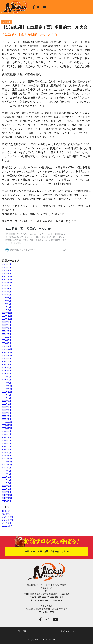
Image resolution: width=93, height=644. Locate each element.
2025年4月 (6, 301)
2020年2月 (6, 489)
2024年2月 (6, 343)
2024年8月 (6, 325)
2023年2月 (6, 380)
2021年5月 (6, 443)
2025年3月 (6, 304)
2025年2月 (6, 307)
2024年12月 (7, 313)
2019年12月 (7, 495)
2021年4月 (6, 446)
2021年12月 (7, 422)
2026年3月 (6, 267)
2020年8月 (6, 471)
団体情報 (22, 631)
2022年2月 (6, 416)
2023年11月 (7, 352)
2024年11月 (7, 316)
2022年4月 (6, 410)
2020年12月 (7, 459)
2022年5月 (6, 407)
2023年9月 (6, 358)
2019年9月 (6, 501)
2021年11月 (7, 425)
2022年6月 (6, 404)
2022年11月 (7, 389)
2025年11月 (7, 279)
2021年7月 (6, 437)
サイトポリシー (68, 631)
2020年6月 (6, 477)
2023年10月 (7, 355)
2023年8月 (6, 361)
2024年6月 (6, 331)
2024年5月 (6, 334)
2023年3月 (6, 377)
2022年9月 (6, 395)
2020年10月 (7, 465)
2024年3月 (6, 340)
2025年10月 (7, 283)
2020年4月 (6, 483)
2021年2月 (6, 453)
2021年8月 (6, 434)
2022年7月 (6, 401)
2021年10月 (7, 428)
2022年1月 (6, 419)
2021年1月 (6, 456)
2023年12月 (7, 349)
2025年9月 (6, 286)
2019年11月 (7, 498)
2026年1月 (6, 273)
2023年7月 (6, 364)
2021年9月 (6, 431)
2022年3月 (6, 413)
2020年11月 (7, 462)
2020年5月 (6, 480)
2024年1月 (6, 346)
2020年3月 (6, 486)
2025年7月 (6, 292)
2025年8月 (6, 289)
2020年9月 (6, 468)
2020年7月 (6, 474)
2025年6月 (6, 295)
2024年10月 (7, 319)
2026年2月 (6, 270)
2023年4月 (6, 374)
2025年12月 (7, 276)
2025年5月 (6, 298)
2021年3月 (6, 449)
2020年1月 (6, 492)
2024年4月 (6, 337)
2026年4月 (6, 264)
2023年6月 (6, 368)
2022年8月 (6, 398)
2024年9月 (6, 322)
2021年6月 (6, 440)
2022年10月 (7, 392)
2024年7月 (6, 328)
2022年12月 (7, 386)
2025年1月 (6, 310)
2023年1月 (6, 383)
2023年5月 (6, 371)
